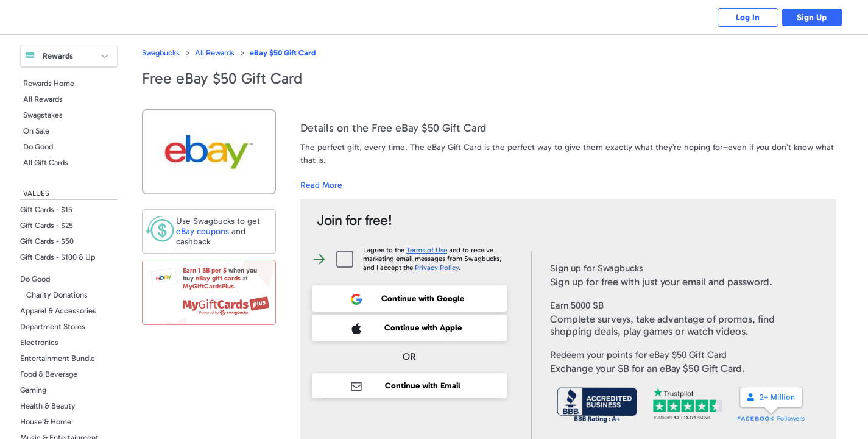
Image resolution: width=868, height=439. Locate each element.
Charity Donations (57, 295)
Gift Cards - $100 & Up (58, 257)
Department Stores (53, 327)
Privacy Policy (437, 268)
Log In (748, 17)
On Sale (36, 131)
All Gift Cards (46, 162)
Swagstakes (43, 115)
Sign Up (812, 17)
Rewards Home (49, 83)
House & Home (46, 422)
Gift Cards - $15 (46, 209)
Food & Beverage (49, 374)
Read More (321, 185)
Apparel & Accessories (58, 311)
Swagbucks (161, 53)
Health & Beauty (48, 406)
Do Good (38, 147)
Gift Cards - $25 (47, 225)
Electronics (39, 342)
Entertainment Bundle (58, 358)
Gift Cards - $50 (47, 241)
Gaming (33, 390)
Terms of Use (427, 250)
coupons (203, 231)
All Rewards (43, 99)
